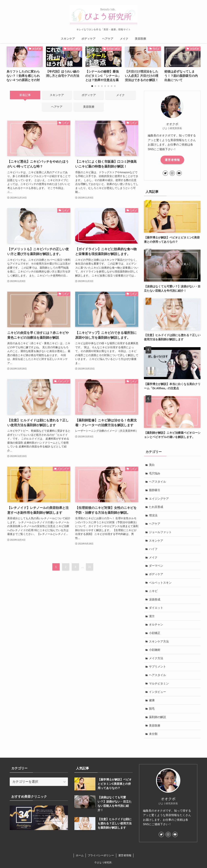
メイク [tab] (120, 95)
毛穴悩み (155, 473)
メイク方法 (156, 658)
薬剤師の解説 (157, 717)
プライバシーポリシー (101, 855)
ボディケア (156, 574)
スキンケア (156, 541)
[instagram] (172, 173)
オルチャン (156, 624)
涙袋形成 (155, 599)
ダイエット (156, 608)
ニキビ (153, 591)
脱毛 (152, 709)
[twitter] (165, 173)
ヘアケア (155, 524)
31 (90, 567)
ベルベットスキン (160, 583)
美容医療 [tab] (89, 107)
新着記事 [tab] (25, 95)
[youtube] (179, 173)
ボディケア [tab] (89, 95)
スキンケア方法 (159, 641)
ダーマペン (156, 566)
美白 (152, 465)
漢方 (152, 616)
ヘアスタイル (157, 482)
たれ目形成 (156, 507)
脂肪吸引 (155, 490)
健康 (152, 700)
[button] (92, 86)
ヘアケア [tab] (57, 107)
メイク (153, 557)
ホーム (80, 855)
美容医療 (155, 726)
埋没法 (153, 515)
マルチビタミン (159, 683)
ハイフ (153, 549)
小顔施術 (155, 650)
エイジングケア (159, 499)
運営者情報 (172, 160)
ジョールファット (160, 532)
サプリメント (157, 667)
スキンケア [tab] (57, 95)
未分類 (153, 734)
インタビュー (157, 692)
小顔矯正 (155, 633)
